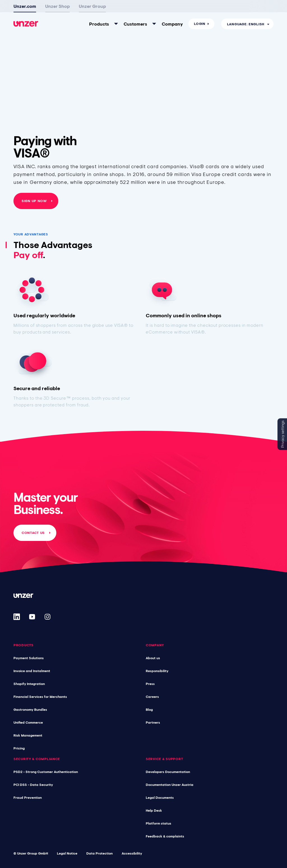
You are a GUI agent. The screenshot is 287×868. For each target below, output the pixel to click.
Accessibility (132, 853)
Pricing (19, 748)
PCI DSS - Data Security (33, 785)
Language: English (246, 9)
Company (172, 9)
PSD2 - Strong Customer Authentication (46, 772)
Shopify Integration (29, 684)
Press (150, 684)
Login (200, 9)
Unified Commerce (28, 723)
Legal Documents (160, 798)
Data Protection (99, 853)
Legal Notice (67, 853)
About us (153, 658)
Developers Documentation (168, 772)
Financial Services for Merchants (40, 697)
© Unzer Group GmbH (31, 853)
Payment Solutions (29, 658)
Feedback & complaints (165, 836)
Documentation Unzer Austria (170, 785)
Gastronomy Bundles (30, 710)
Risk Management (28, 735)
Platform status (158, 823)
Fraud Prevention (28, 798)
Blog (149, 710)
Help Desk (154, 811)
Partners (153, 723)
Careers (152, 697)
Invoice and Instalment (32, 671)
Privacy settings (283, 434)
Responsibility (157, 671)
